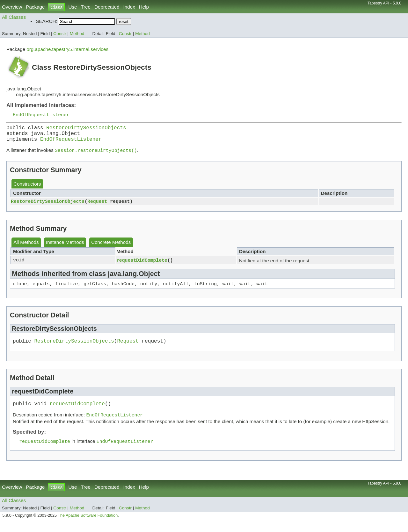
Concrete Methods (111, 247)
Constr (60, 34)
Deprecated (107, 7)
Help (144, 7)
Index (129, 7)
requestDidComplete (142, 265)
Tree (86, 7)
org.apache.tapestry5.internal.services (67, 49)
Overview (12, 7)
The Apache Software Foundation (88, 525)
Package (35, 7)
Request (97, 206)
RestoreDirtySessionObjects (86, 129)
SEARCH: (47, 21)
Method (77, 34)
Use (73, 7)
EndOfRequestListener (41, 115)
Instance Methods (65, 247)
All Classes (14, 17)
